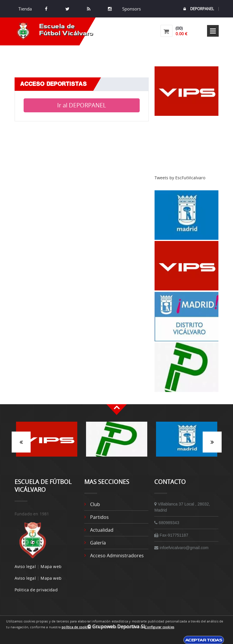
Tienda (25, 9)
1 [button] (112, 460)
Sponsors (131, 9)
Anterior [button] (21, 442)
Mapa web (51, 566)
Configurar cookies (159, 627)
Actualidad (102, 530)
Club (95, 504)
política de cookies (76, 627)
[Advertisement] (187, 146)
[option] (47, 442)
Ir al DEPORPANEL (82, 105)
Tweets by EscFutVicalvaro (180, 178)
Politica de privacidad (36, 590)
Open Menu (213, 31)
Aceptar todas (204, 640)
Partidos (99, 517)
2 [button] (121, 460)
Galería (98, 543)
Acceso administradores (117, 556)
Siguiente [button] (212, 442)
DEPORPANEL (199, 9)
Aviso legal (25, 566)
